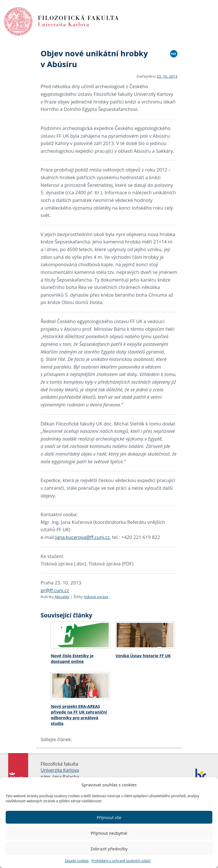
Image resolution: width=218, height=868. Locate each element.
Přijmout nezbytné (109, 833)
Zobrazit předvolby (109, 849)
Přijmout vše (109, 817)
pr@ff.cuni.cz (55, 590)
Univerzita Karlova (60, 770)
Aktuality (62, 597)
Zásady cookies (77, 861)
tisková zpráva (96, 597)
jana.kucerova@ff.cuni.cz (82, 537)
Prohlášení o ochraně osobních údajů (121, 861)
